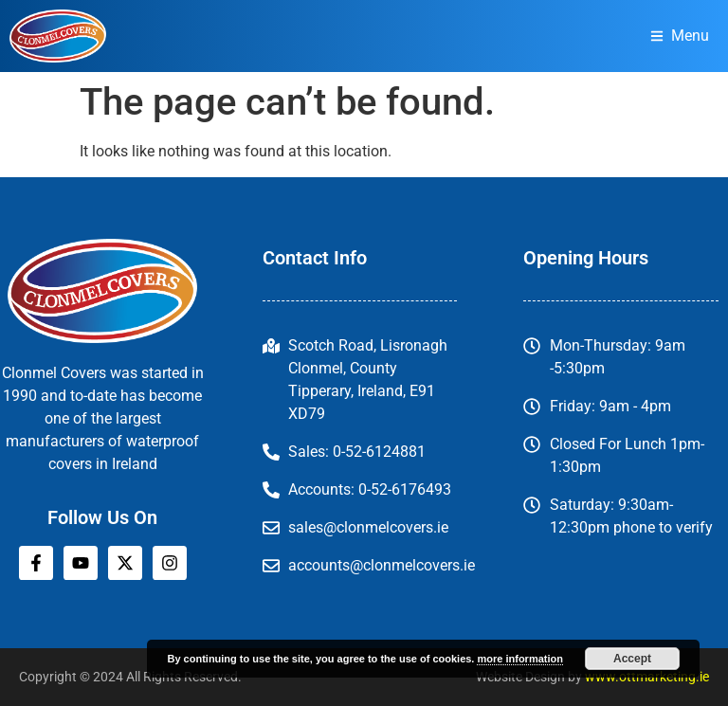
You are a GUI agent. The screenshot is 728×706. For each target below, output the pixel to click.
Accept (632, 659)
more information (519, 659)
